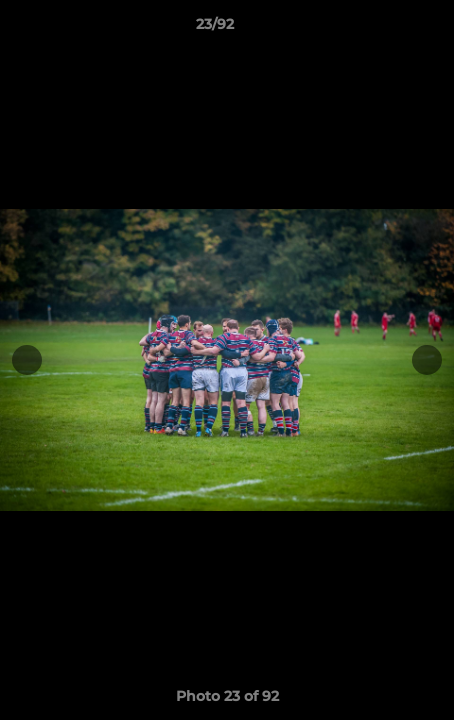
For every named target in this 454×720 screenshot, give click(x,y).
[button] (382, 29)
